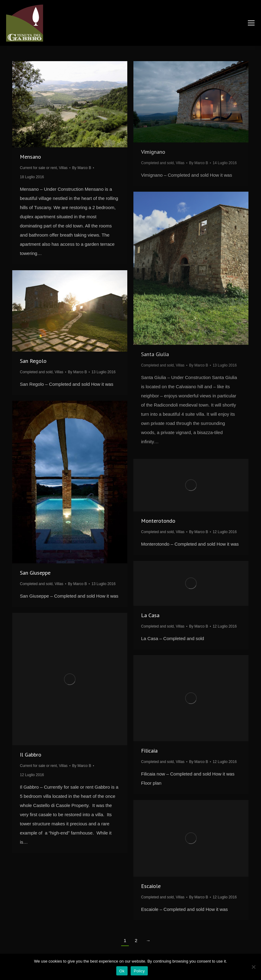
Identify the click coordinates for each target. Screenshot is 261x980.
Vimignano (153, 152)
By (82, 168)
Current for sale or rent (38, 168)
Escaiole (151, 886)
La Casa (150, 615)
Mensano (30, 157)
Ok (122, 971)
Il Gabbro (31, 755)
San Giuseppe (35, 573)
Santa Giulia (155, 354)
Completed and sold (157, 163)
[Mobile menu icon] (251, 23)
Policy (139, 971)
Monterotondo (158, 521)
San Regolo (33, 361)
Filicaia (149, 751)
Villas (63, 168)
